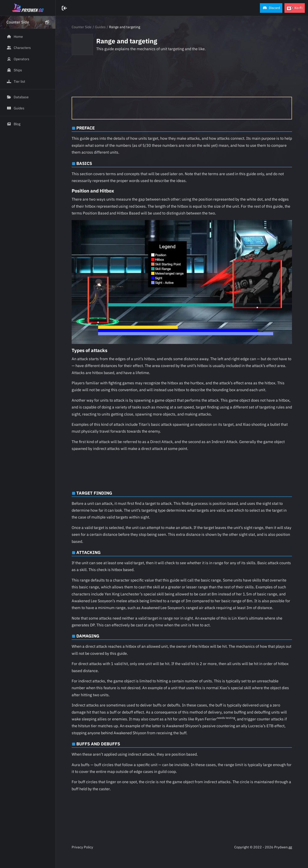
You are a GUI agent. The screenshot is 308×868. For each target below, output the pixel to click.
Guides (100, 27)
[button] (271, 8)
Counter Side (82, 27)
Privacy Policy (82, 847)
